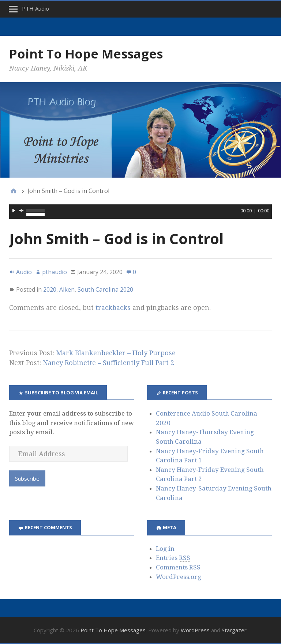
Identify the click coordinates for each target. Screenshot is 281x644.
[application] (140, 212)
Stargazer (234, 630)
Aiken (67, 289)
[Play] (14, 211)
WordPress (195, 630)
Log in (165, 549)
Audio (24, 272)
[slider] (140, 205)
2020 (50, 289)
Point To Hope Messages (86, 54)
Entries (173, 558)
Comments (178, 567)
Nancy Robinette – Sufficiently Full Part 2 (108, 363)
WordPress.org (179, 577)
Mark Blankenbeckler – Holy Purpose (116, 353)
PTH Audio (35, 8)
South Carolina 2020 (105, 289)
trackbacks (113, 308)
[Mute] (22, 211)
